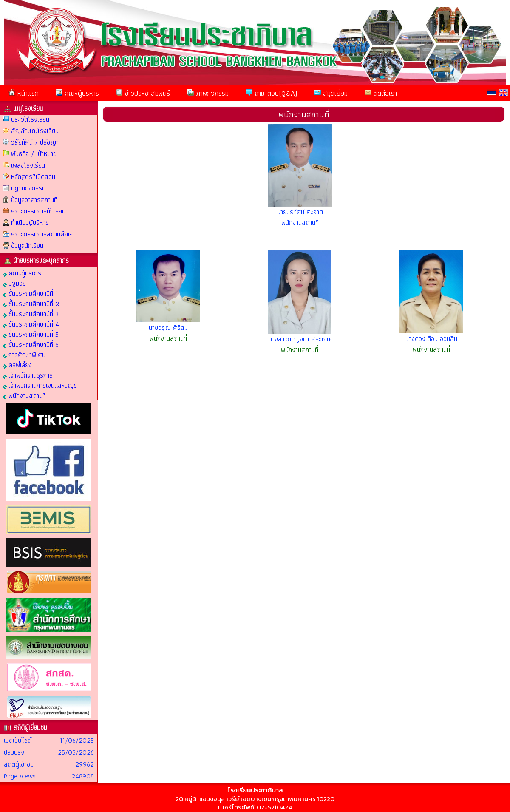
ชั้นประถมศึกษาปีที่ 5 (31, 334)
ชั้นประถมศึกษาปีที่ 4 (31, 324)
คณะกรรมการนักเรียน (38, 211)
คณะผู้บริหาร (77, 93)
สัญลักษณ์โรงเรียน (35, 131)
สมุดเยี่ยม (331, 93)
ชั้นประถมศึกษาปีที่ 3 (31, 314)
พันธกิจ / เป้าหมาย (34, 154)
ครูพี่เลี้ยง (17, 365)
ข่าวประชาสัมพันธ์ (143, 93)
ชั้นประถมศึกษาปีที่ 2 (31, 303)
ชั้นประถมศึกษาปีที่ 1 (30, 293)
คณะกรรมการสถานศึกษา (43, 234)
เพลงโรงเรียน (28, 165)
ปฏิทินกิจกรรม (28, 188)
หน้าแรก (24, 93)
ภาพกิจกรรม (208, 93)
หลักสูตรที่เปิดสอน (33, 177)
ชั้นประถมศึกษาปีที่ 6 (31, 344)
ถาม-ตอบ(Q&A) (271, 93)
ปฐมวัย (14, 283)
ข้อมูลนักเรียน (27, 246)
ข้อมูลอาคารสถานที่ (34, 200)
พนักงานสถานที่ (24, 395)
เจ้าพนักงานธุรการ (28, 375)
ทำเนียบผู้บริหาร (30, 223)
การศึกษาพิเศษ (24, 354)
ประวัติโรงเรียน (30, 119)
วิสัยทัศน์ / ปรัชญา (35, 142)
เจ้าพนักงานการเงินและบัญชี (40, 385)
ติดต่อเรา (381, 93)
